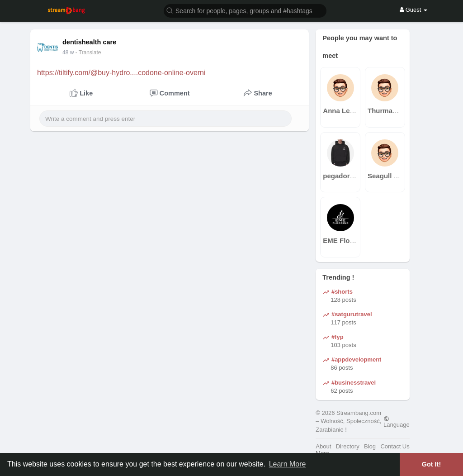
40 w (68, 52)
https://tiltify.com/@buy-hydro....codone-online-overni (121, 73)
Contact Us (395, 446)
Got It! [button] (431, 464)
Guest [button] (413, 10)
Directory (348, 446)
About (323, 446)
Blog (370, 446)
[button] (245, 10)
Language (397, 422)
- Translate (88, 52)
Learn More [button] (288, 464)
